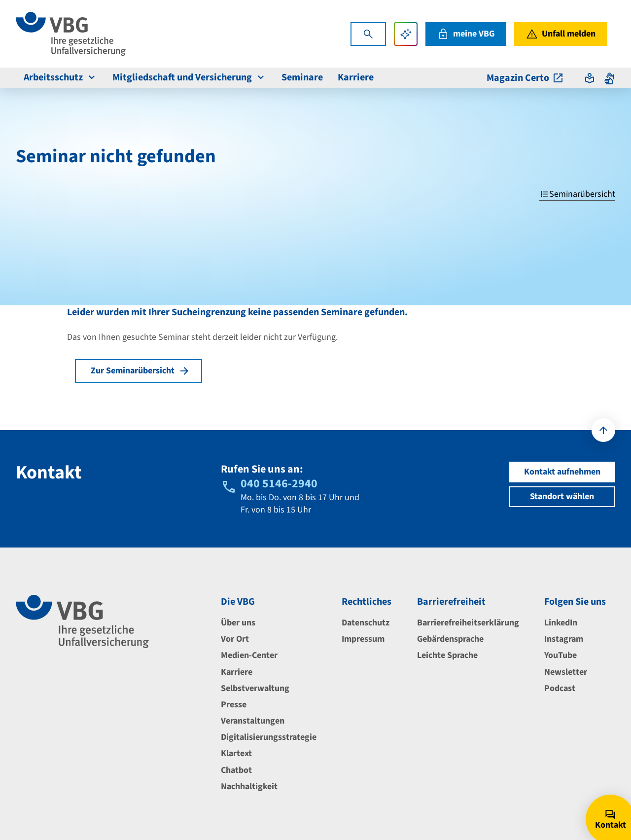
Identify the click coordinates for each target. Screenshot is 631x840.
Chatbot (236, 770)
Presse (234, 705)
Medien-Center (249, 655)
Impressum (363, 639)
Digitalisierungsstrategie (269, 737)
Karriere (237, 672)
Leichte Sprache (447, 655)
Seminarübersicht (577, 194)
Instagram (564, 639)
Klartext (236, 753)
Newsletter (566, 672)
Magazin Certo (525, 78)
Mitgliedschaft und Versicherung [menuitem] (190, 77)
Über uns (238, 623)
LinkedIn (561, 623)
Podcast (560, 688)
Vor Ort (235, 639)
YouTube (561, 655)
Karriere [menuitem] (356, 77)
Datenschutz (366, 623)
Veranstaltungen (253, 721)
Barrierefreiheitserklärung (468, 623)
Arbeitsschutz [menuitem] (61, 77)
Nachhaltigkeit (249, 786)
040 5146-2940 (279, 484)
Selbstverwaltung (255, 688)
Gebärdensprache (450, 639)
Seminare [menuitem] (302, 77)
